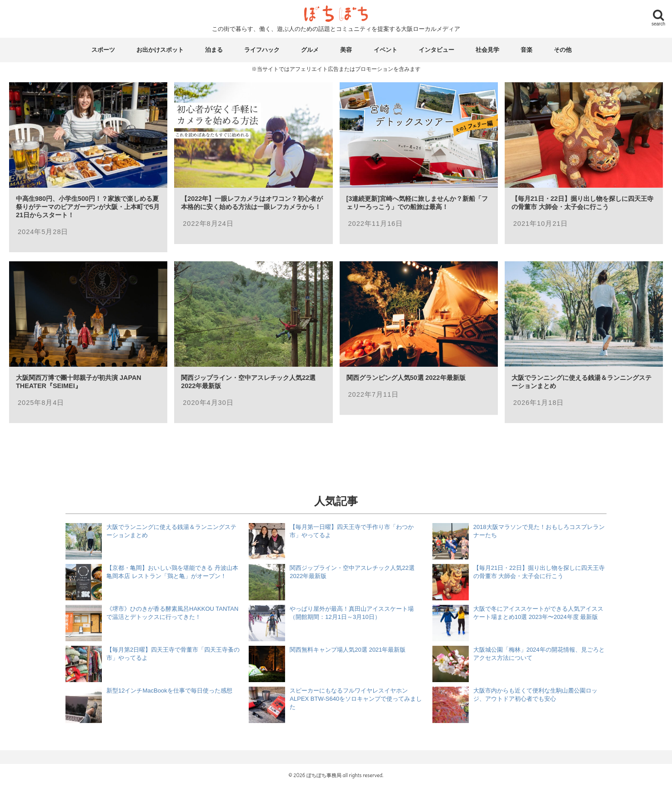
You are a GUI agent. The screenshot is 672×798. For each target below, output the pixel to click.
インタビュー (436, 50)
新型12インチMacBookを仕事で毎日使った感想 (169, 691)
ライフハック (262, 50)
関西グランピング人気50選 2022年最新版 (406, 378)
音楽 (527, 50)
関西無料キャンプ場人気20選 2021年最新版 (348, 650)
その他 (563, 50)
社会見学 (487, 50)
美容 (346, 50)
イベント (386, 50)
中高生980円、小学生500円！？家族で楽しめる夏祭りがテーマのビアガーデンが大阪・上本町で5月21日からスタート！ (88, 207)
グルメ (310, 50)
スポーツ (103, 50)
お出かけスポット (160, 50)
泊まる (214, 50)
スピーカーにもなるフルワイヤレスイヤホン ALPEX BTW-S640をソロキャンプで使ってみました (356, 699)
